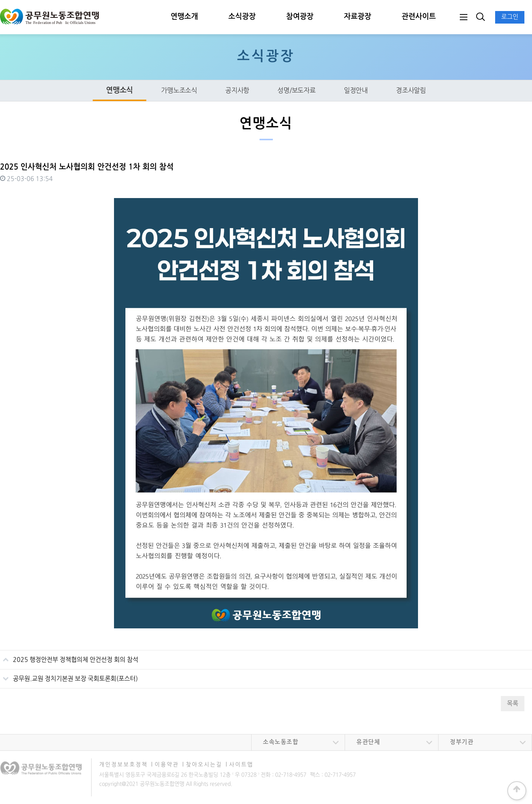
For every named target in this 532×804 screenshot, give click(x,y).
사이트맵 (241, 765)
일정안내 (356, 91)
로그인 (510, 17)
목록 (513, 704)
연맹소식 (120, 91)
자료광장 (358, 17)
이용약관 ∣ (169, 765)
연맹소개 (184, 17)
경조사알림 (411, 91)
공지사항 (237, 91)
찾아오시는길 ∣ (207, 765)
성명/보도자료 (297, 91)
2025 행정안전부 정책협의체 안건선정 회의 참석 (69, 657)
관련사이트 (419, 17)
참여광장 (300, 17)
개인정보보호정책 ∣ (126, 765)
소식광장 (242, 17)
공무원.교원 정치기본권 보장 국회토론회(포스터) (69, 676)
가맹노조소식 (179, 91)
